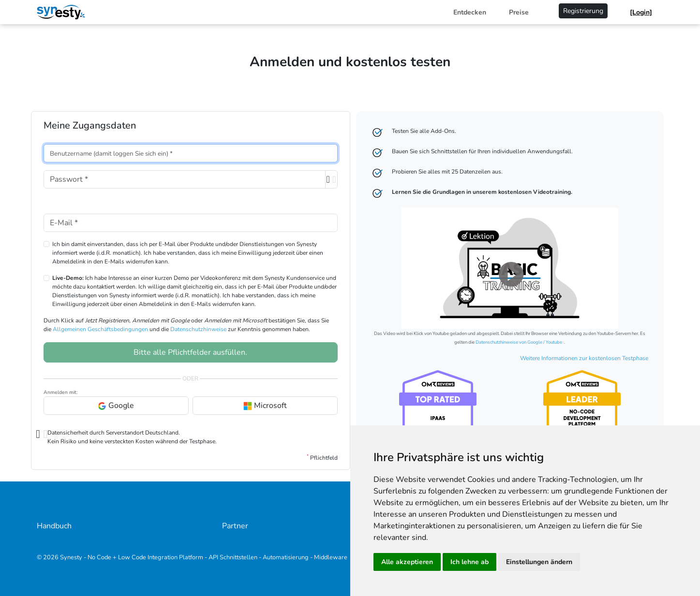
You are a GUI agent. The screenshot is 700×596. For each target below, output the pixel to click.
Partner (235, 526)
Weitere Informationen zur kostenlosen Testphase (584, 358)
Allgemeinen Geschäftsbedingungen (100, 329)
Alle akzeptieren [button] (407, 562)
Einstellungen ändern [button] (539, 562)
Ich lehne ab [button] (469, 562)
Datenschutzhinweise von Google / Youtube (519, 342)
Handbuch (54, 526)
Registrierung (583, 11)
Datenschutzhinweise (198, 329)
